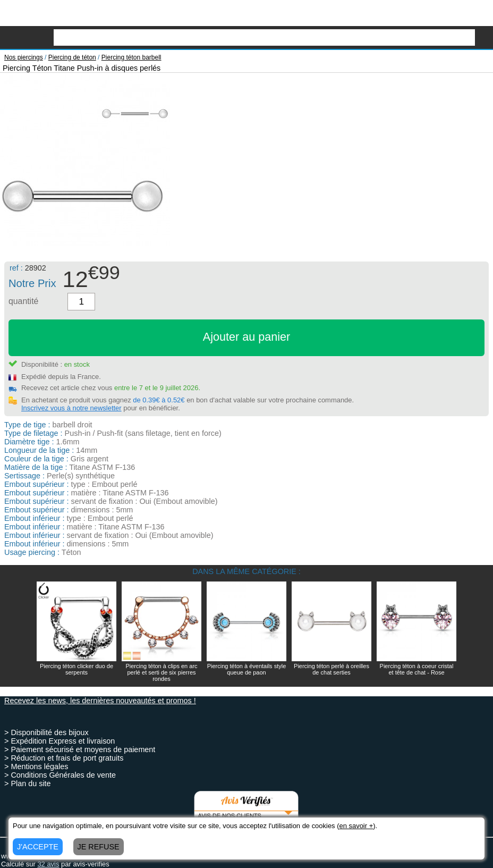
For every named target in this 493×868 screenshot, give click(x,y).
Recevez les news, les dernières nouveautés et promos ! (100, 701)
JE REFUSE (99, 847)
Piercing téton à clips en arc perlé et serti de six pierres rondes (161, 672)
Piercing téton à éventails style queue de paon (247, 669)
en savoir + (356, 826)
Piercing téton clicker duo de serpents (76, 669)
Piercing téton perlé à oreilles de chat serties (331, 669)
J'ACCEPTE (38, 847)
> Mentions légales (36, 766)
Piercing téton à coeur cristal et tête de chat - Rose (417, 669)
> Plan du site (28, 783)
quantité (23, 301)
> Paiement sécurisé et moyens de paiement (80, 749)
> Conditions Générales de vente (60, 775)
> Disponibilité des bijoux (46, 732)
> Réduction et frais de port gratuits (64, 758)
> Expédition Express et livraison (59, 741)
